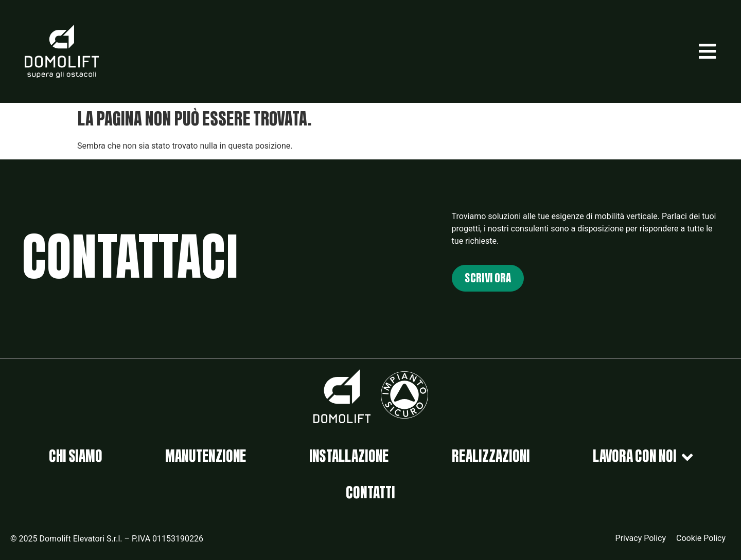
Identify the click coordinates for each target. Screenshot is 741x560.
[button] (707, 51)
